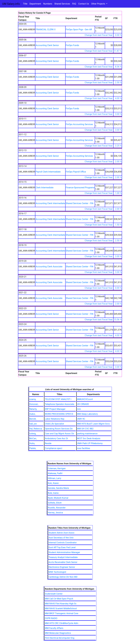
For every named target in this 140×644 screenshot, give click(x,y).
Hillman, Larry (55, 478)
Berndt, (33, 419)
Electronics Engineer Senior (62, 567)
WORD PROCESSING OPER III (59, 414)
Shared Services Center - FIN (80, 203)
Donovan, (34, 404)
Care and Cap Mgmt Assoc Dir (59, 434)
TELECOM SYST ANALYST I (58, 399)
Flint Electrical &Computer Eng (60, 638)
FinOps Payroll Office (76, 172)
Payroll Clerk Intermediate (48, 172)
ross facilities (84, 448)
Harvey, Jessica (55, 513)
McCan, (33, 438)
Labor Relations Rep (55, 419)
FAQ (74, 4)
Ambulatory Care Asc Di (56, 438)
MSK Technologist (57, 572)
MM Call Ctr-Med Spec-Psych (59, 599)
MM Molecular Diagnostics (58, 633)
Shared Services (62, 4)
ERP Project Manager (55, 409)
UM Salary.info (11, 4)
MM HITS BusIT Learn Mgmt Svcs (93, 424)
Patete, (33, 448)
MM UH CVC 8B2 (85, 429)
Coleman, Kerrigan (57, 468)
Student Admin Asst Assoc (62, 533)
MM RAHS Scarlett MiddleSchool (61, 609)
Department (35, 4)
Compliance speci (54, 448)
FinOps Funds (72, 45)
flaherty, (33, 409)
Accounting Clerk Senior (47, 45)
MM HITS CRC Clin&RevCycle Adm (62, 623)
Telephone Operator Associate (60, 404)
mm (79, 409)
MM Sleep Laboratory (87, 414)
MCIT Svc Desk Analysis (89, 438)
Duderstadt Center (54, 594)
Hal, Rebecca (36, 429)
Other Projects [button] (98, 4)
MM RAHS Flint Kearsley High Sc (61, 604)
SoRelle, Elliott (55, 503)
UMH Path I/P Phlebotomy (90, 443)
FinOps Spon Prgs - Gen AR (79, 29)
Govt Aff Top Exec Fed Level (62, 547)
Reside (48, 443)
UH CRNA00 (83, 404)
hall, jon (33, 424)
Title (25, 4)
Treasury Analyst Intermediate (63, 557)
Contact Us (84, 4)
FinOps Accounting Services (79, 124)
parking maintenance (87, 434)
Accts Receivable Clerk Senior (63, 562)
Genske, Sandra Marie (58, 488)
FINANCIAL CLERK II (45, 29)
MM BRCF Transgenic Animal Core (62, 613)
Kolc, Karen (53, 483)
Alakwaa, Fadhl (55, 473)
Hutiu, (32, 443)
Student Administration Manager (64, 552)
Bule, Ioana (53, 493)
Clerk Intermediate (44, 188)
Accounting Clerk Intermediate (50, 203)
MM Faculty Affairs (54, 628)
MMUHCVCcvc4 (85, 399)
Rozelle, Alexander (57, 508)
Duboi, (32, 414)
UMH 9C (81, 419)
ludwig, (33, 434)
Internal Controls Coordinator (63, 543)
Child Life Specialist (54, 424)
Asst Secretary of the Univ (61, 538)
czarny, (33, 399)
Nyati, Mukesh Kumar (58, 498)
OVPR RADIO (51, 618)
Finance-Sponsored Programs (80, 188)
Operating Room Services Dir (59, 429)
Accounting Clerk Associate (49, 267)
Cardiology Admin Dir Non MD (63, 577)
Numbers (48, 4)
